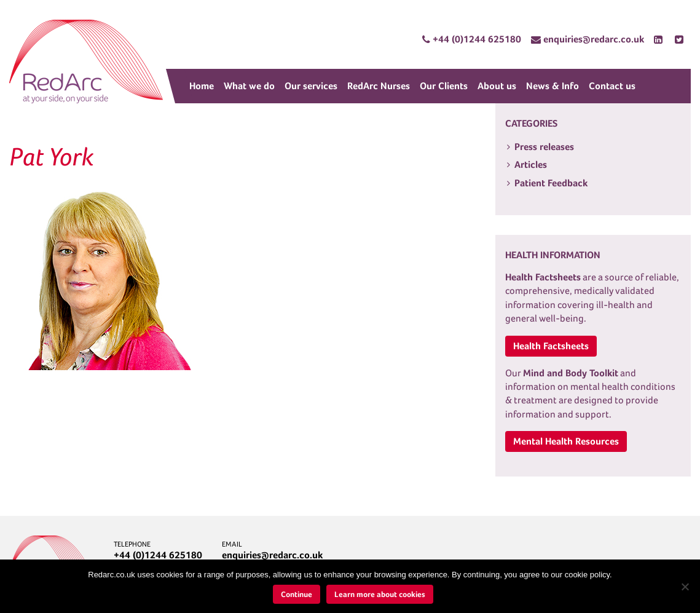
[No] (685, 587)
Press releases (544, 147)
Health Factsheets (551, 346)
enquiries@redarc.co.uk (272, 555)
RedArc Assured (86, 61)
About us (497, 86)
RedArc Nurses (379, 86)
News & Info (553, 86)
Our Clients (444, 86)
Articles (531, 164)
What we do (249, 86)
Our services (311, 86)
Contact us (612, 86)
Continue (297, 594)
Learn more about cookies (380, 594)
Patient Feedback (551, 183)
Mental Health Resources (566, 441)
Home (202, 86)
